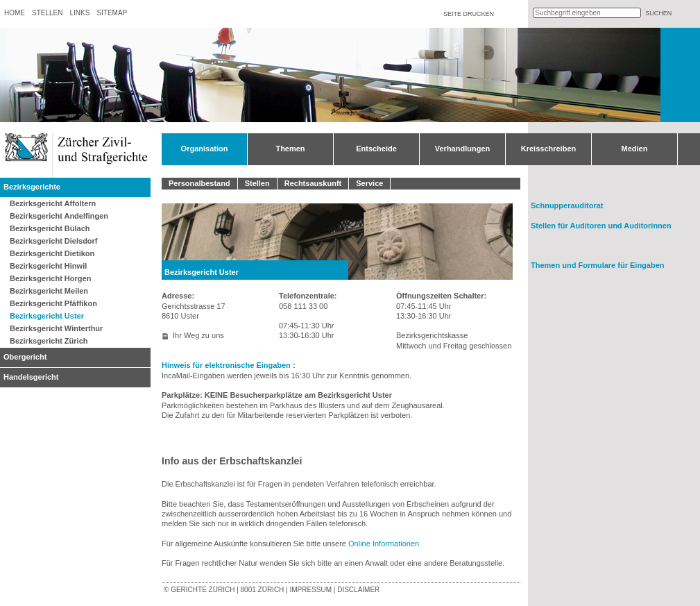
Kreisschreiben (548, 149)
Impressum (310, 590)
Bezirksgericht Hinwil (48, 266)
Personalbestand (199, 183)
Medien (635, 149)
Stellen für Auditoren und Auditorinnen (601, 226)
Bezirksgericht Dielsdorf (54, 241)
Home (15, 13)
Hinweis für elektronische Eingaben (227, 365)
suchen (658, 13)
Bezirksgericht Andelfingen (59, 216)
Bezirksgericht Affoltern (53, 203)
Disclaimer (358, 590)
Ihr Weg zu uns (198, 335)
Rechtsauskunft (313, 183)
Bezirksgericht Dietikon (52, 253)
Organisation (205, 149)
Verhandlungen (462, 149)
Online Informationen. (385, 544)
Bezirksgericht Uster (47, 316)
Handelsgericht (31, 377)
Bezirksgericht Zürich (49, 341)
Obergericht (25, 357)
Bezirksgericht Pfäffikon (53, 303)
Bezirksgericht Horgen (50, 278)
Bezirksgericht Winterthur (56, 328)
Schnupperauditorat (567, 205)
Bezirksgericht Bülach (50, 228)
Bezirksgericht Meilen (49, 291)
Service (369, 183)
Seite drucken (469, 14)
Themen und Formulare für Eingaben (598, 265)
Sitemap (112, 13)
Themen (290, 149)
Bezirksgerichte (32, 187)
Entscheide (376, 149)
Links (79, 13)
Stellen (47, 13)
